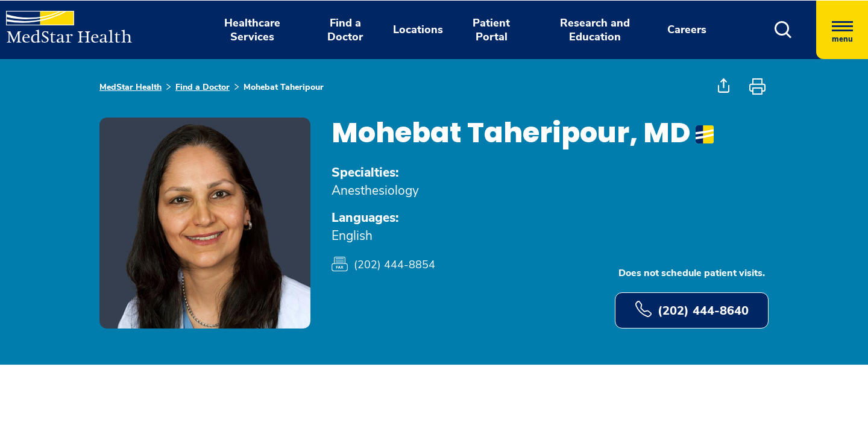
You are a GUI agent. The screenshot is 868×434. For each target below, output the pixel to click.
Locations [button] (418, 30)
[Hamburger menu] (842, 30)
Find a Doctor (203, 87)
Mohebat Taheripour (284, 87)
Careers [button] (687, 30)
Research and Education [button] (595, 30)
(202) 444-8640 (692, 310)
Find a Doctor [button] (345, 30)
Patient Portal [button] (491, 30)
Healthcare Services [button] (252, 30)
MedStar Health (131, 87)
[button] (783, 30)
